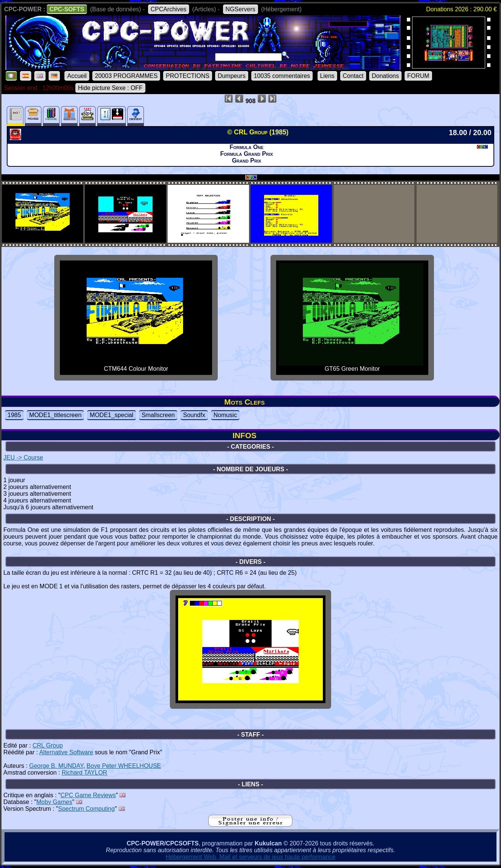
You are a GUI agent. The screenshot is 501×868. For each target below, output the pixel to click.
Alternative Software (66, 752)
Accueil (77, 76)
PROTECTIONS (188, 76)
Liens (327, 76)
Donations (385, 76)
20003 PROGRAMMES (126, 76)
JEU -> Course (23, 458)
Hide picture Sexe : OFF (110, 88)
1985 (14, 415)
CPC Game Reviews (88, 795)
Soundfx (194, 415)
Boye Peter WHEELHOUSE (124, 766)
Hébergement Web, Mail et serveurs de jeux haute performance (251, 857)
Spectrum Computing (86, 809)
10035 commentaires (282, 76)
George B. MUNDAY (56, 766)
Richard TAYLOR (85, 773)
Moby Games (54, 802)
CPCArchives (169, 9)
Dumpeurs (232, 76)
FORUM (418, 76)
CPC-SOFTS (67, 9)
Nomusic (225, 415)
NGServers (241, 9)
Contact (353, 76)
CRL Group (47, 745)
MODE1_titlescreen (56, 415)
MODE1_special (112, 415)
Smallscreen (158, 415)
